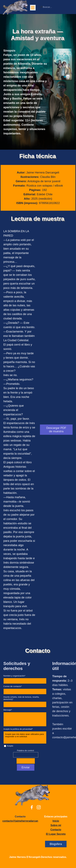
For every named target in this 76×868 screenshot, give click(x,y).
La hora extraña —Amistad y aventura (38, 35)
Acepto (10, 746)
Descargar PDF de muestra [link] (56, 430)
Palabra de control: (26, 751)
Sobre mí (56, 825)
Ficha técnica (38, 156)
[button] (25, 821)
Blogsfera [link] (56, 844)
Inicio (56, 821)
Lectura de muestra (38, 219)
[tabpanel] (26, 92)
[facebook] (32, 807)
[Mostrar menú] (33, 8)
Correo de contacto (13, 686)
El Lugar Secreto (56, 834)
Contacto (38, 651)
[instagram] (39, 807)
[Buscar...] (56, 7)
